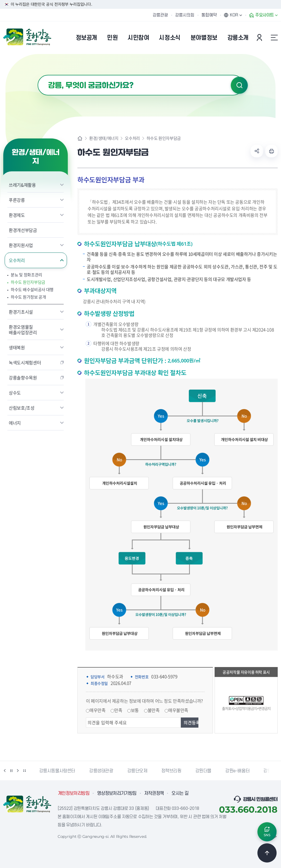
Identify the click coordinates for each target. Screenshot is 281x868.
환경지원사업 (21, 245)
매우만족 (97, 710)
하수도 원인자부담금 (28, 282)
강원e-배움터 (237, 771)
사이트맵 (274, 38)
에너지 (15, 423)
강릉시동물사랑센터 (57, 771)
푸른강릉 (17, 200)
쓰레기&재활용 (22, 185)
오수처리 (17, 260)
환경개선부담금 (23, 230)
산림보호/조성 (22, 408)
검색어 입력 (38, 75)
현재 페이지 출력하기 (271, 151)
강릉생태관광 (101, 771)
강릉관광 (160, 15)
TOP (267, 853)
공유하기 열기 (257, 151)
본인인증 (260, 38)
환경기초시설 (21, 312)
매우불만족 (178, 710)
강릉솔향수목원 (23, 378)
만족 (118, 710)
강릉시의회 (185, 15)
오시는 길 (180, 793)
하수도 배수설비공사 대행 (32, 290)
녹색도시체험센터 (25, 362)
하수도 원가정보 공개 (28, 297)
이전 (5, 771)
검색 (239, 85)
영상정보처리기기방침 (117, 793)
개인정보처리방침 (74, 793)
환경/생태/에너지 (104, 138)
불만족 (154, 710)
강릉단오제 (137, 771)
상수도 (15, 393)
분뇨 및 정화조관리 (26, 275)
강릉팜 (269, 771)
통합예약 (209, 15)
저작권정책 (154, 793)
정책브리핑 (171, 771)
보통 (135, 710)
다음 (18, 771)
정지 (11, 771)
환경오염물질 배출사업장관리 (23, 330)
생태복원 (17, 347)
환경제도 (17, 215)
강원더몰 (203, 771)
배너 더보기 (24, 771)
